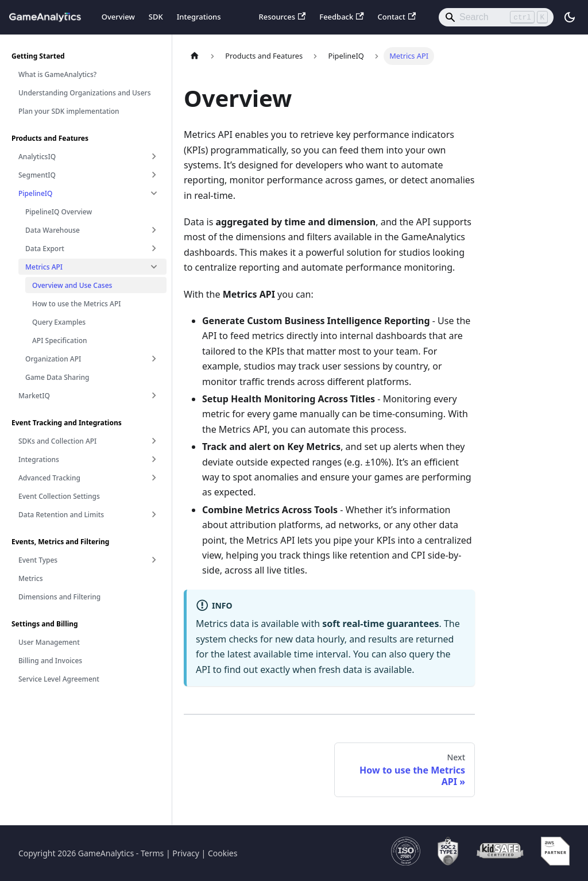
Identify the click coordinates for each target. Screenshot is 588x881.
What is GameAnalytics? (57, 74)
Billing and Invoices (50, 661)
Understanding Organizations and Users (84, 93)
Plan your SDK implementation (69, 111)
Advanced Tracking (49, 478)
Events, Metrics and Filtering (60, 542)
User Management (49, 642)
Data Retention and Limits (61, 515)
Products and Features (50, 138)
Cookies (223, 853)
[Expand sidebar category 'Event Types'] (154, 560)
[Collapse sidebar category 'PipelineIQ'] (154, 193)
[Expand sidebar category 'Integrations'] (154, 459)
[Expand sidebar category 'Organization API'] (154, 359)
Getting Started (38, 56)
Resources (282, 17)
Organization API (53, 359)
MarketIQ (34, 396)
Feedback (341, 17)
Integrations (199, 17)
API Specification (60, 341)
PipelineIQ (35, 193)
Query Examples (59, 322)
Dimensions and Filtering (59, 597)
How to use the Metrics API (77, 304)
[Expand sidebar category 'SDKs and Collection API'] (154, 441)
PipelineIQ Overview (59, 212)
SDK (156, 17)
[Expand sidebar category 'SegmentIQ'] (154, 175)
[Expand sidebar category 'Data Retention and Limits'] (154, 514)
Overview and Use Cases (72, 285)
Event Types (38, 560)
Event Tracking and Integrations (67, 423)
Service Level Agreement (59, 679)
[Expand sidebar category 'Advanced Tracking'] (154, 478)
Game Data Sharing (57, 377)
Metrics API (44, 267)
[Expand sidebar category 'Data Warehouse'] (154, 230)
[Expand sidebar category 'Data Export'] (154, 248)
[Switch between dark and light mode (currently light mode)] (570, 17)
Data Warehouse (53, 230)
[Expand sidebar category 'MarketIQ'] (154, 395)
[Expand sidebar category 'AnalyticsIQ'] (154, 156)
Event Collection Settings (59, 496)
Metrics (31, 578)
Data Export (45, 249)
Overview (118, 17)
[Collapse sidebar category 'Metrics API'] (154, 267)
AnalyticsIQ (37, 157)
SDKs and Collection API (57, 441)
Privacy (186, 853)
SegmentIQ (37, 175)
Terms (152, 853)
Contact (397, 17)
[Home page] (195, 56)
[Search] (496, 17)
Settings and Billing (45, 624)
